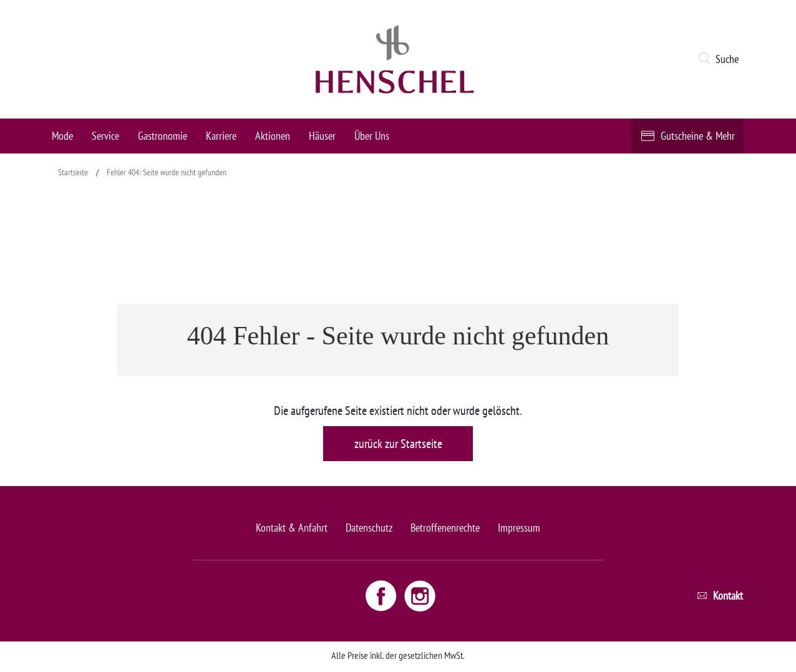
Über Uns (372, 136)
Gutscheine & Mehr (698, 136)
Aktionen (273, 136)
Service (105, 136)
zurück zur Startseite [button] (398, 444)
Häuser (322, 136)
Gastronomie (163, 136)
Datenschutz (369, 528)
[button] (721, 59)
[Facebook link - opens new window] (382, 595)
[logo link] (395, 59)
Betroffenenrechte (445, 528)
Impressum (519, 528)
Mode (62, 136)
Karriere (221, 136)
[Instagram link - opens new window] (420, 595)
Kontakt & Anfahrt (292, 528)
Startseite (73, 172)
